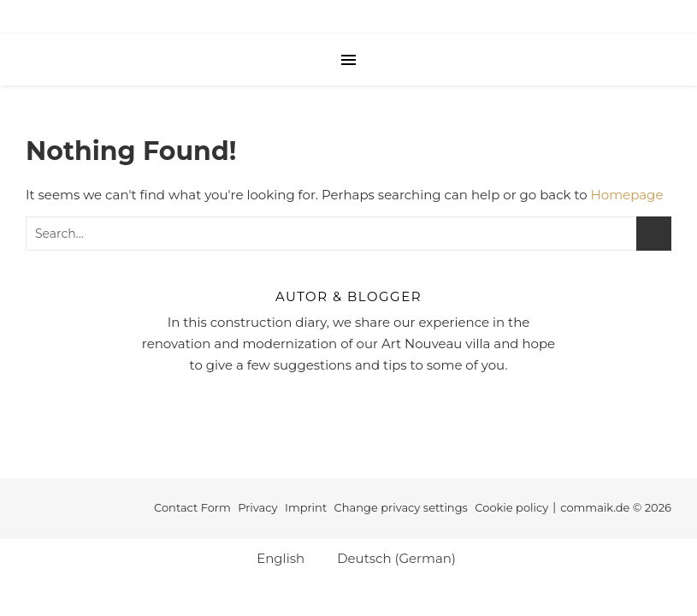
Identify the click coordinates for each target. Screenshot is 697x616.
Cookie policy (511, 507)
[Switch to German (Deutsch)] (389, 558)
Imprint (306, 507)
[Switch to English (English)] (273, 558)
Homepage (627, 195)
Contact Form (192, 507)
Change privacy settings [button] (401, 507)
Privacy (257, 507)
